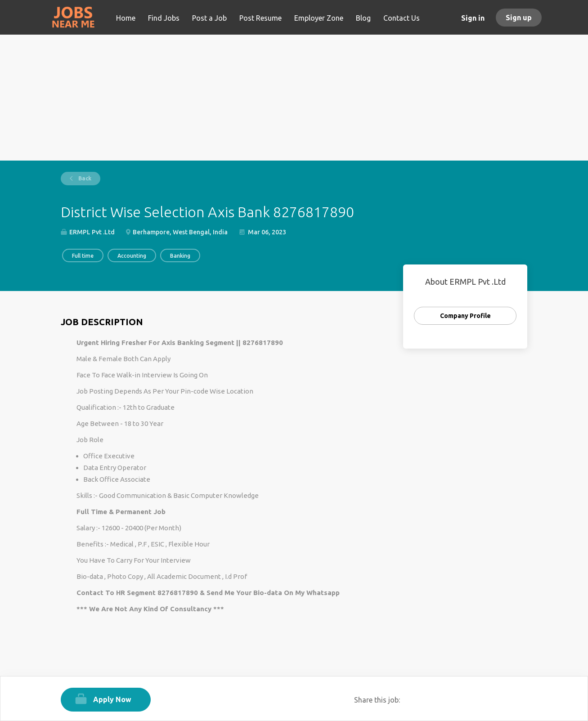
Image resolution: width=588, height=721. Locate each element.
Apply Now (112, 699)
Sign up (519, 18)
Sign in (473, 18)
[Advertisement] (294, 98)
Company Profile (465, 316)
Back (84, 178)
